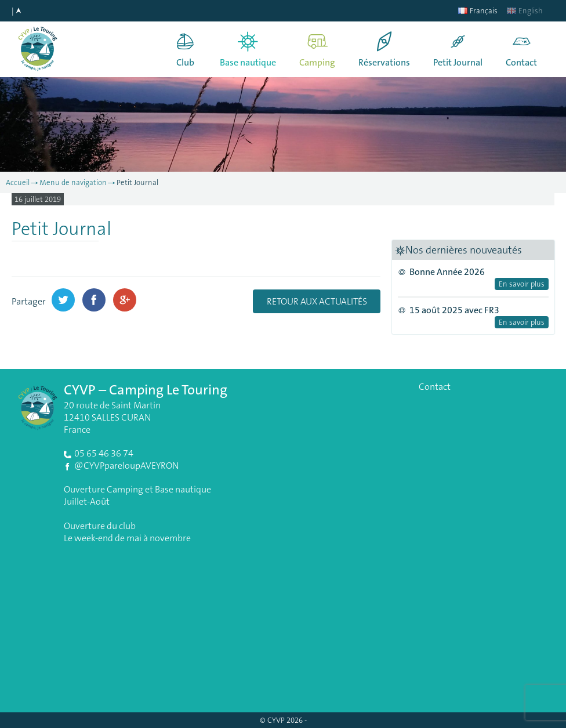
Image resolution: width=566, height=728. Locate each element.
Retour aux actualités (317, 301)
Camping (317, 62)
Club (185, 62)
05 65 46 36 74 (104, 453)
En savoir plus (522, 284)
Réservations (384, 62)
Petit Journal (458, 62)
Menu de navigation (73, 182)
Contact (521, 62)
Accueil (18, 182)
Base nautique (248, 62)
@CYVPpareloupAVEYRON (126, 466)
